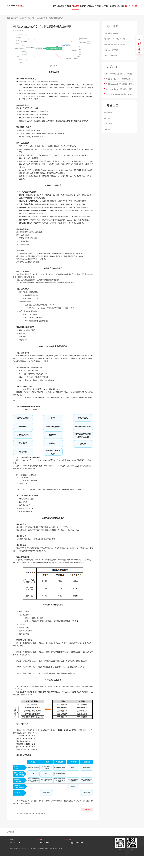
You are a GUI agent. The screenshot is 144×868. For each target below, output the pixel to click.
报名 (139, 56)
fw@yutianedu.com (75, 843)
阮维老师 (108, 120)
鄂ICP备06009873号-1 (77, 849)
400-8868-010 (17, 843)
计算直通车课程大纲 (112, 33)
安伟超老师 (109, 126)
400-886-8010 (131, 6)
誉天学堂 (73, 6)
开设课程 (58, 6)
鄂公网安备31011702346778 (60, 849)
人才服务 (103, 6)
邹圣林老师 (109, 115)
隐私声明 (14, 849)
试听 (139, 39)
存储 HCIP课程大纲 (112, 56)
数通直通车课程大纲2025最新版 (117, 44)
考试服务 (96, 6)
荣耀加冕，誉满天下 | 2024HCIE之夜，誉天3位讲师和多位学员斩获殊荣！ (120, 80)
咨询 (139, 47)
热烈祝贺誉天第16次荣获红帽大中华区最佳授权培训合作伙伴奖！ (119, 91)
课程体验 (111, 6)
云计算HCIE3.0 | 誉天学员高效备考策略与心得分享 (120, 85)
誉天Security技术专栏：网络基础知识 (35, 813)
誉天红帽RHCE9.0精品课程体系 (117, 39)
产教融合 (88, 6)
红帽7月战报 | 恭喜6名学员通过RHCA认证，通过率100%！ (118, 96)
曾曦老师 (108, 131)
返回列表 (86, 815)
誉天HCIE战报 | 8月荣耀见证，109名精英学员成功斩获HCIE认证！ (120, 74)
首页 (52, 6)
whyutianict (45, 843)
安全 (30, 18)
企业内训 (81, 6)
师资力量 (66, 6)
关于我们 (118, 6)
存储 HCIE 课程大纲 (112, 50)
